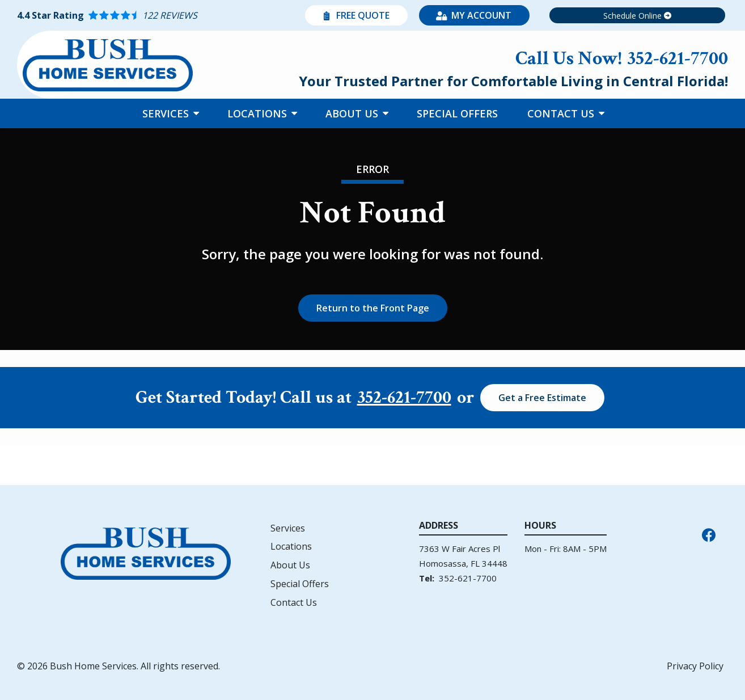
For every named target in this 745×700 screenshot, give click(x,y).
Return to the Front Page (373, 308)
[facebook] (709, 534)
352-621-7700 (404, 398)
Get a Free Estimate (542, 398)
